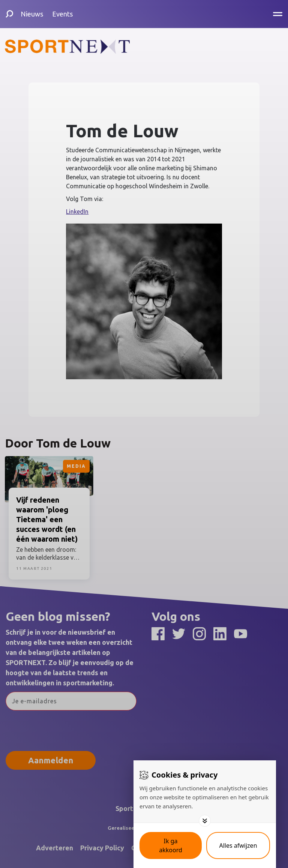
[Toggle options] (205, 821)
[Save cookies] (171, 845)
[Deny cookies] (238, 845)
